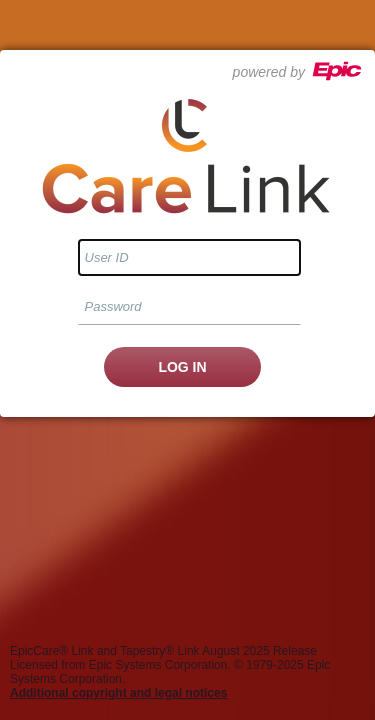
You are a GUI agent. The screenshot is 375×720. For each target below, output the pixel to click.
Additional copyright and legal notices (118, 693)
